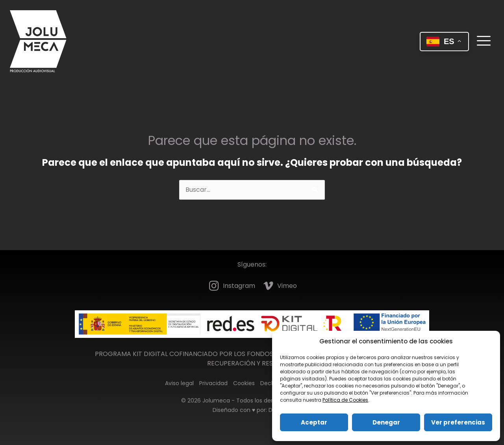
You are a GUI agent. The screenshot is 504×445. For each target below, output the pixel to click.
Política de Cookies (345, 400)
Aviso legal (179, 383)
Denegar (386, 422)
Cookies (244, 383)
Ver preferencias (458, 422)
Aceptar (314, 422)
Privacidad (213, 383)
